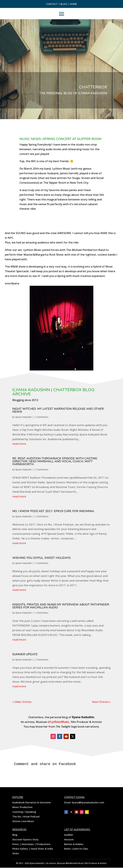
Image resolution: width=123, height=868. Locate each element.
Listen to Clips (80, 849)
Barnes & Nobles (74, 844)
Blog (64, 4)
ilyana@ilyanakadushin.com (88, 803)
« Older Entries (22, 702)
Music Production (22, 807)
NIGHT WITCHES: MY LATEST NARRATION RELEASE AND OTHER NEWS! (58, 410)
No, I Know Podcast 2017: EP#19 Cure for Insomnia (53, 511)
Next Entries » (101, 702)
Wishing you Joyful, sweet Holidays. (42, 558)
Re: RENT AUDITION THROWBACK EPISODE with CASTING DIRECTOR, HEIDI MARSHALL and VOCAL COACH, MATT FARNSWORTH (55, 461)
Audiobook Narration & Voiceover (32, 803)
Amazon (69, 840)
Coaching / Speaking (24, 812)
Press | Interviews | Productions (31, 844)
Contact (52, 4)
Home (73, 4)
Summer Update (25, 654)
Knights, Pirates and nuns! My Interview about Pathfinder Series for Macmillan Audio (61, 606)
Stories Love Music (23, 821)
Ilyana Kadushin (24, 417)
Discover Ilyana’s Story (25, 840)
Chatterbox (42, 417)
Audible (69, 835)
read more (19, 444)
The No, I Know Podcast (26, 817)
